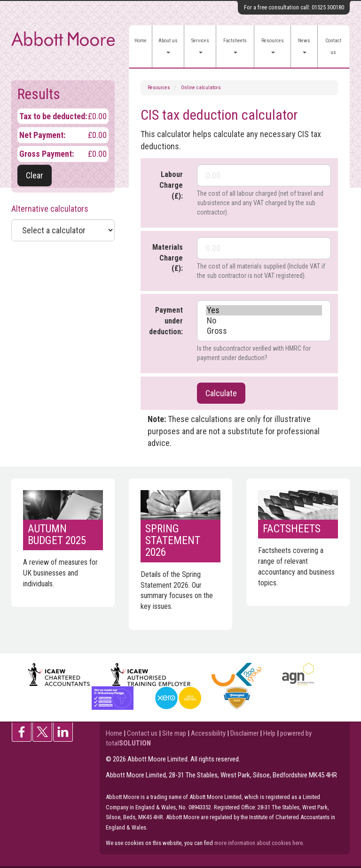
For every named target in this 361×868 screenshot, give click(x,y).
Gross (264, 331)
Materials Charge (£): (168, 258)
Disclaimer (244, 733)
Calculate (221, 393)
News (304, 46)
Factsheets (235, 46)
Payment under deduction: (166, 321)
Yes (264, 310)
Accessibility (208, 733)
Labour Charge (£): (171, 185)
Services (200, 46)
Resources (273, 46)
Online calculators (201, 88)
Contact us (333, 46)
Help (269, 733)
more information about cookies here (259, 843)
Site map (174, 733)
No (264, 321)
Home (141, 41)
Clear (35, 175)
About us (168, 46)
